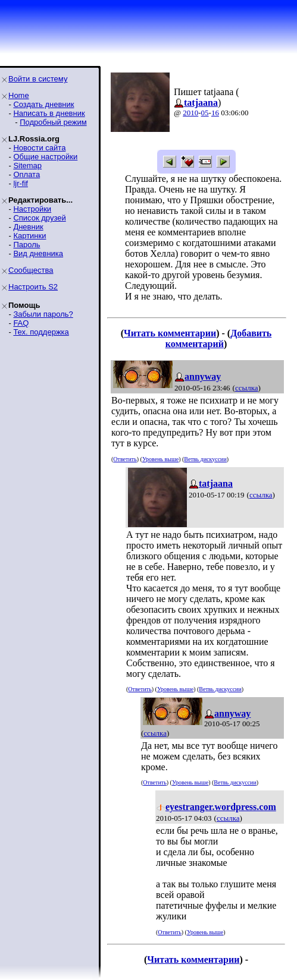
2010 (190, 113)
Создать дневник (43, 104)
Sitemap (27, 166)
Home (19, 95)
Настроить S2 (33, 287)
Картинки (29, 236)
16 (215, 113)
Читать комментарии (170, 333)
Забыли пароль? (43, 314)
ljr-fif (21, 183)
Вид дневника (38, 253)
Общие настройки (45, 157)
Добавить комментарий (219, 338)
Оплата (26, 174)
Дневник (28, 227)
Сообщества (31, 270)
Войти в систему (38, 79)
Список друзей (39, 218)
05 (205, 113)
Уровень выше (160, 459)
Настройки (32, 209)
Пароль (26, 245)
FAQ (21, 323)
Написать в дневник (49, 113)
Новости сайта (39, 148)
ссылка (247, 388)
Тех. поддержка (41, 332)
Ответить (125, 459)
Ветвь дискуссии (205, 459)
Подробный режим (53, 122)
